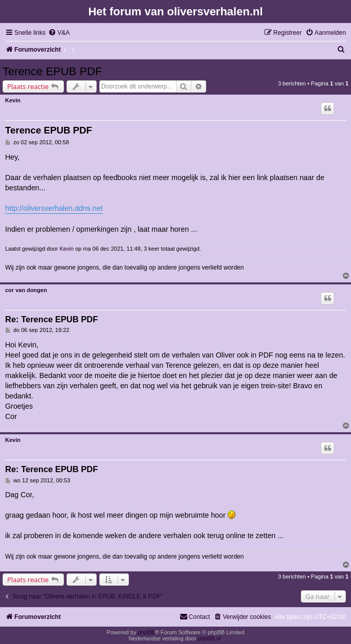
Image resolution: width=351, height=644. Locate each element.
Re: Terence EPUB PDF (51, 319)
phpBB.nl (210, 638)
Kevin (13, 100)
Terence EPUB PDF (52, 71)
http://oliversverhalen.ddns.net (54, 208)
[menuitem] (59, 33)
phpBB (146, 632)
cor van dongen (26, 290)
